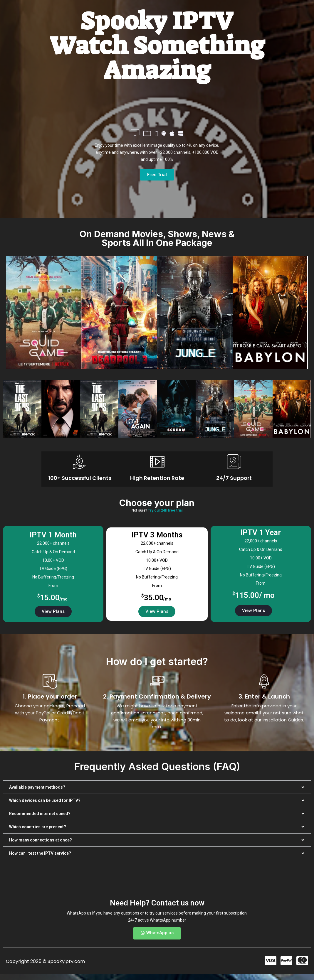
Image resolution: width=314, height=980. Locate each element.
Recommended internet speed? (40, 814)
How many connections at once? (41, 840)
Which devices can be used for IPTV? (45, 800)
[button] (157, 787)
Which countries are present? (38, 827)
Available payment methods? (37, 787)
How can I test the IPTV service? (40, 853)
